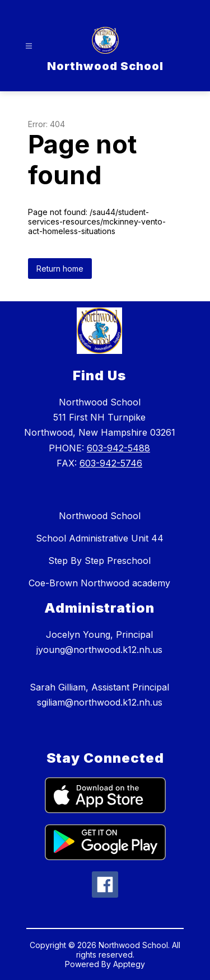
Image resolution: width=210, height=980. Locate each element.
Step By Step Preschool (99, 561)
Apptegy (129, 964)
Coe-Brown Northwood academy (99, 583)
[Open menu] (29, 46)
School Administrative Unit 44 (100, 538)
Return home (60, 269)
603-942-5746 (111, 463)
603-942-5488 (118, 448)
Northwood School (100, 516)
